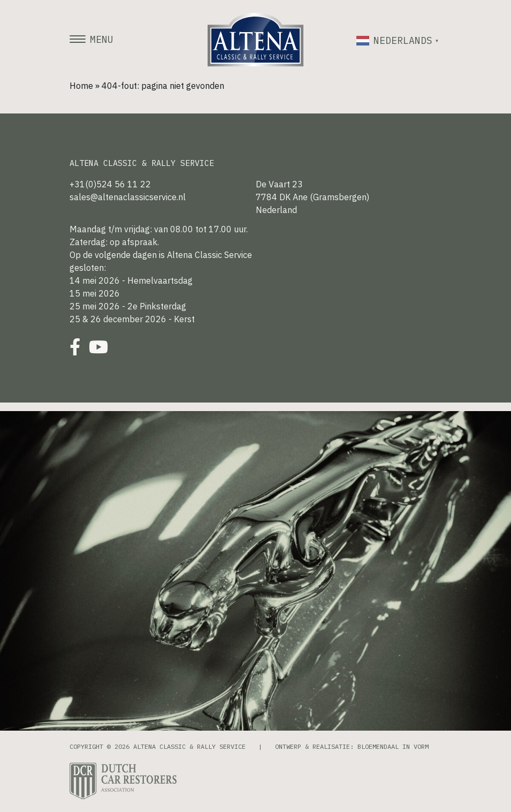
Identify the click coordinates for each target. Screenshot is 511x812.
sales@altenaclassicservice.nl (128, 197)
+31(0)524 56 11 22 (110, 184)
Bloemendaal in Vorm (393, 746)
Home (81, 86)
